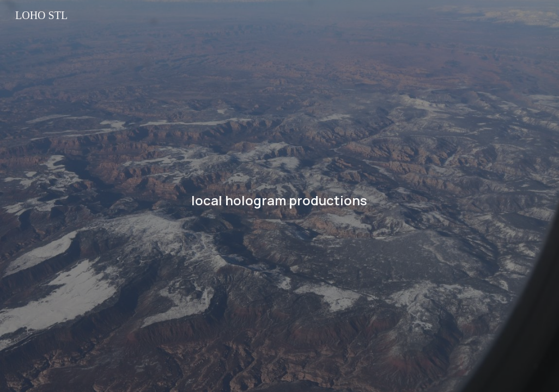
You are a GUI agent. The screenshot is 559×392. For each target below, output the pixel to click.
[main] (280, 196)
